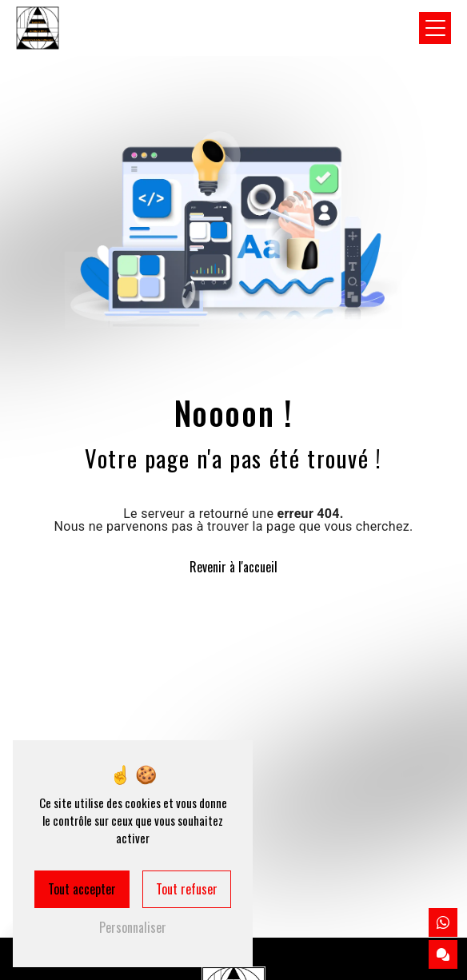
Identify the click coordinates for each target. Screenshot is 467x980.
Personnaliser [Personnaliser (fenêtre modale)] (133, 927)
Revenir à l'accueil (233, 567)
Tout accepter (82, 889)
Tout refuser (187, 889)
